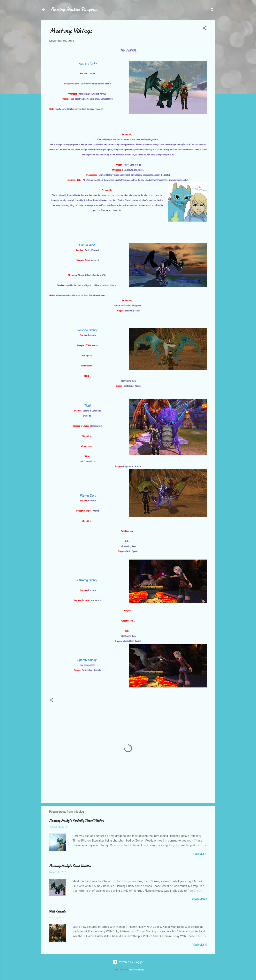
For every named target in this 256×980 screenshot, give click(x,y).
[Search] (213, 11)
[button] (205, 29)
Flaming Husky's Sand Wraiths (70, 866)
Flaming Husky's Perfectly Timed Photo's (77, 821)
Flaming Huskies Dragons (74, 9)
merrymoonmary (136, 970)
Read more (199, 854)
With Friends (57, 911)
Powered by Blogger (128, 962)
